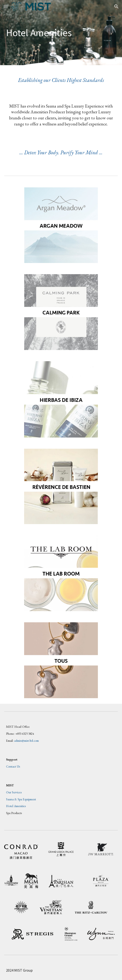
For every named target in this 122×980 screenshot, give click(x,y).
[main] (61, 33)
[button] (6, 6)
